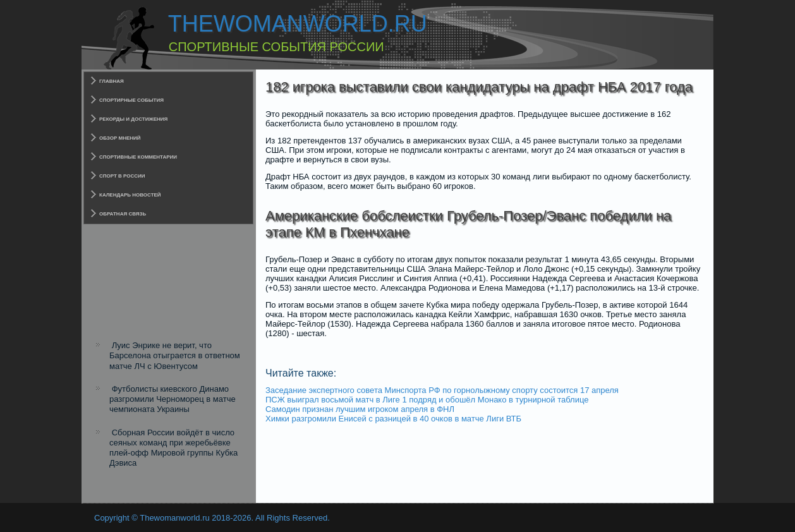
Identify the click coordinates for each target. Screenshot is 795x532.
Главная (112, 81)
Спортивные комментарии (138, 157)
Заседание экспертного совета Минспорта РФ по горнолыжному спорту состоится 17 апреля (442, 390)
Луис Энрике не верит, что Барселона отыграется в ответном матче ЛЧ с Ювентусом (175, 356)
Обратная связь (123, 214)
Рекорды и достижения (133, 119)
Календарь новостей (130, 195)
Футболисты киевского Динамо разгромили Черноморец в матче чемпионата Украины (173, 399)
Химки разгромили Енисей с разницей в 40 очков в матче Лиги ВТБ (393, 419)
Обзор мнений (120, 138)
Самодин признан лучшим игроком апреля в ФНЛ (360, 409)
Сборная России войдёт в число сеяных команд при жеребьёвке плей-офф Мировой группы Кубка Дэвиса (173, 448)
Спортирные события (131, 100)
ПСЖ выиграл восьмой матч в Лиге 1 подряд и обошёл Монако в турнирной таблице (427, 400)
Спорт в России (122, 176)
